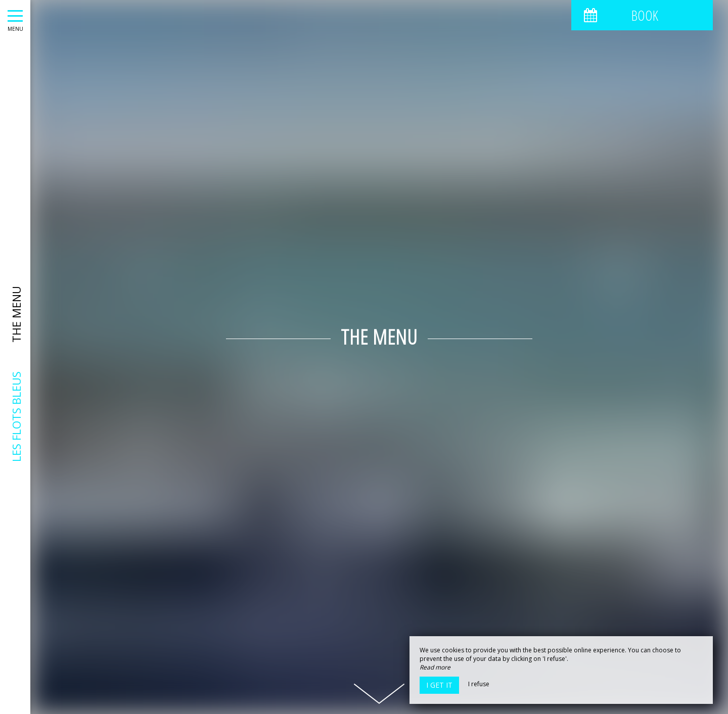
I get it (439, 685)
